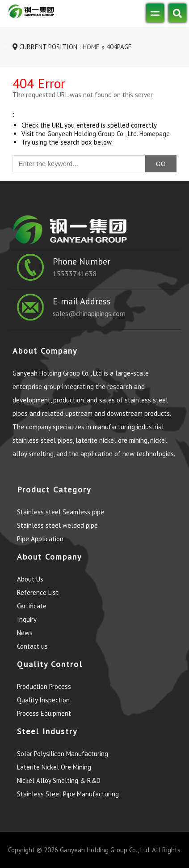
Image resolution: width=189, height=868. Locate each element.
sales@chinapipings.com (89, 313)
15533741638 (75, 274)
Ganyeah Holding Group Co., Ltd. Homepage (109, 134)
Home (90, 47)
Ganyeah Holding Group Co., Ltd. (105, 850)
